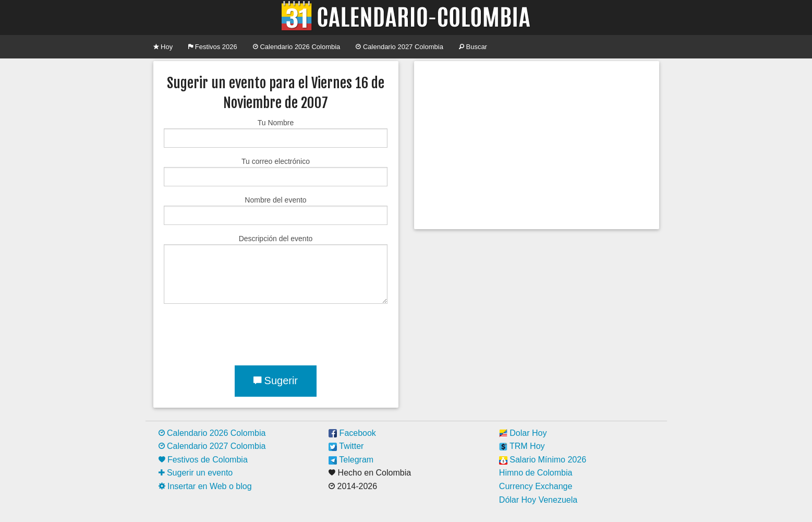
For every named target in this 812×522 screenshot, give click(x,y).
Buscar (473, 47)
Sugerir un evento (196, 473)
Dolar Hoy (523, 433)
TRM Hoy (522, 446)
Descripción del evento (275, 269)
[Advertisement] (537, 145)
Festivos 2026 (213, 47)
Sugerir (276, 381)
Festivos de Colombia (203, 460)
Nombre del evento (275, 210)
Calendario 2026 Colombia (297, 47)
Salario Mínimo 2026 (543, 460)
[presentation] (243, 333)
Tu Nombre (275, 133)
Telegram (351, 460)
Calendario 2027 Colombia (399, 47)
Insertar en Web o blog (205, 486)
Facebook (352, 433)
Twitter (346, 446)
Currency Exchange (536, 486)
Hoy (163, 47)
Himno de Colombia (536, 473)
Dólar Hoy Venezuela (538, 500)
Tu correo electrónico (275, 172)
